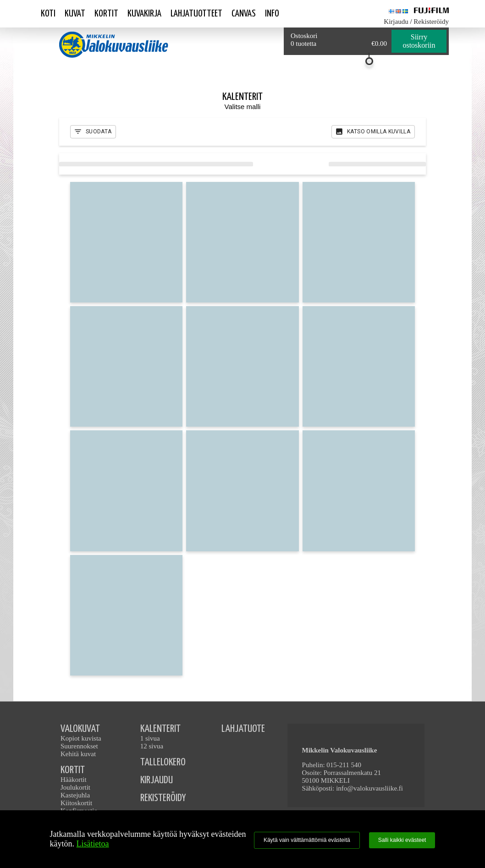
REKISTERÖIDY (163, 798)
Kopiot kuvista (81, 738)
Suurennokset (79, 746)
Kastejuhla (75, 795)
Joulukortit (75, 787)
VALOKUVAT (80, 729)
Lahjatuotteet (196, 14)
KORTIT (73, 770)
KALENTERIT (160, 729)
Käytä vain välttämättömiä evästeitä (307, 840)
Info (272, 14)
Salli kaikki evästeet (402, 840)
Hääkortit (74, 780)
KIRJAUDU (157, 780)
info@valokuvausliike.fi (369, 788)
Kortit (106, 14)
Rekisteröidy (431, 22)
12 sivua (152, 746)
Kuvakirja (144, 14)
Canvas (244, 14)
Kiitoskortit (76, 803)
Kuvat (75, 14)
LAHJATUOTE (243, 729)
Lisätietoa (93, 844)
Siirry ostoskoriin (419, 41)
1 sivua (150, 738)
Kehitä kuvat (78, 754)
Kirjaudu (396, 22)
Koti (48, 14)
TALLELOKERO (163, 762)
